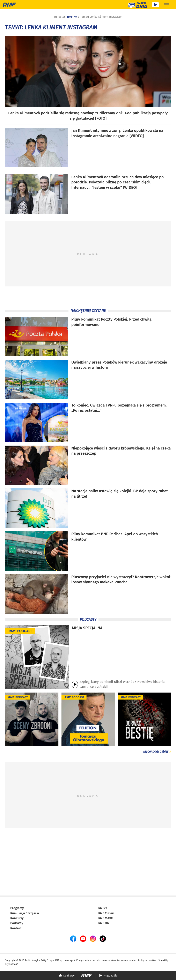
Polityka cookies (147, 960)
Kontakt (16, 928)
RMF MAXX (106, 918)
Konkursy (17, 918)
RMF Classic (106, 913)
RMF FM (72, 17)
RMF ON (104, 923)
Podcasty (17, 923)
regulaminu (130, 960)
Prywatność (12, 964)
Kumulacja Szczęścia (25, 913)
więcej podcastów (155, 751)
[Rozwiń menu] (167, 5)
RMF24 (103, 908)
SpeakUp (163, 960)
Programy (17, 908)
